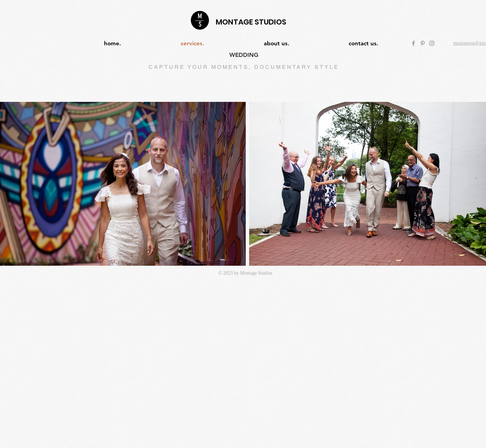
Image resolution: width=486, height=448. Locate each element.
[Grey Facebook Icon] (413, 43)
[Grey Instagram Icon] (432, 43)
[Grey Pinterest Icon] (423, 43)
